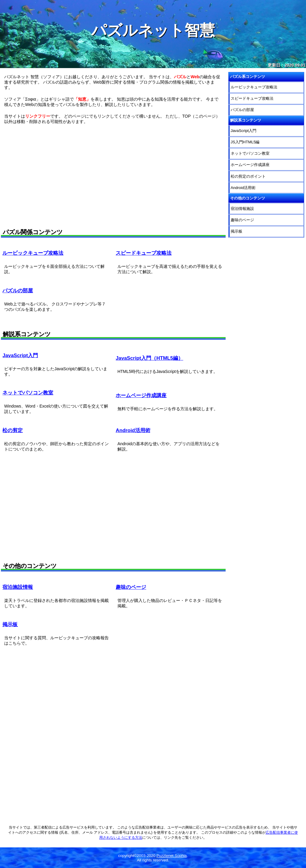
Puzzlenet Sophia (172, 856)
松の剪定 (13, 430)
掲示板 (10, 625)
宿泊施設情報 (18, 587)
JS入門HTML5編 (245, 142)
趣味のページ (131, 587)
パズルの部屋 (18, 291)
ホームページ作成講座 (141, 395)
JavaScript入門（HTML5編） (149, 358)
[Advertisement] (113, 175)
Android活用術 (133, 430)
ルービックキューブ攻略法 (33, 253)
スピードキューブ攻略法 (144, 253)
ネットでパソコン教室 (28, 393)
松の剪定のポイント (248, 176)
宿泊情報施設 (242, 209)
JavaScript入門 (20, 355)
